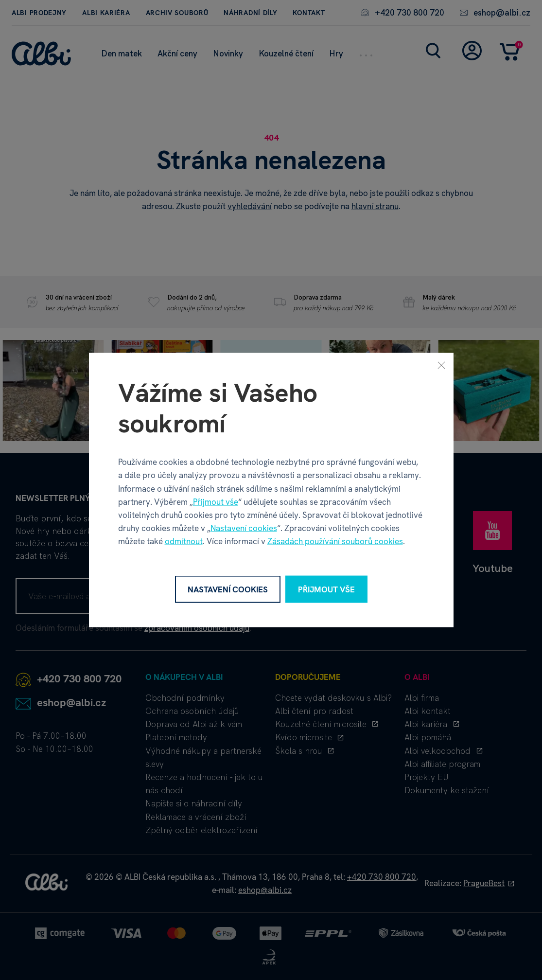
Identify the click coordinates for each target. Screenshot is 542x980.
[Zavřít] (441, 365)
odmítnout (184, 541)
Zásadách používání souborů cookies (335, 541)
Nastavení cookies (244, 528)
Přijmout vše (216, 501)
